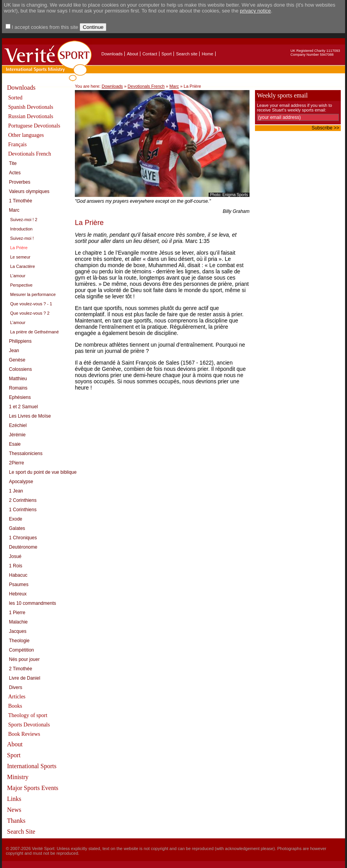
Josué (15, 556)
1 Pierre (17, 613)
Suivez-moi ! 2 (24, 220)
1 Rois (16, 566)
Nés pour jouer (24, 659)
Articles (17, 697)
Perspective (21, 285)
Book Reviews (24, 734)
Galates (17, 528)
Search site (187, 54)
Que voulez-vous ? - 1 (31, 304)
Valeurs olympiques (29, 191)
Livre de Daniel (25, 678)
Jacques (18, 631)
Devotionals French (30, 154)
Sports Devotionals (29, 725)
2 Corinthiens (23, 500)
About (132, 54)
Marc (14, 210)
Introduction (21, 229)
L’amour (18, 276)
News (14, 810)
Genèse (17, 360)
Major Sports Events (33, 788)
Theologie (19, 641)
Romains (18, 388)
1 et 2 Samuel (23, 407)
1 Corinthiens (23, 510)
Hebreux (18, 594)
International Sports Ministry (32, 771)
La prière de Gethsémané (35, 332)
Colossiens (20, 369)
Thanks (16, 821)
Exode (16, 519)
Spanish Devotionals (31, 107)
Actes (15, 173)
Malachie (18, 622)
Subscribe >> (325, 128)
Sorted (15, 98)
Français (17, 144)
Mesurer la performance (33, 294)
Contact (150, 54)
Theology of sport (28, 715)
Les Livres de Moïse (30, 416)
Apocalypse (21, 482)
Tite (13, 163)
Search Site (21, 832)
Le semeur (20, 257)
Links (14, 799)
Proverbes (20, 182)
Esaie (15, 444)
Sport (166, 54)
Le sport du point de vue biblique (43, 472)
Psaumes (19, 585)
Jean (14, 351)
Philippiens (20, 341)
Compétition (21, 650)
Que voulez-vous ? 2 (30, 313)
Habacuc (18, 575)
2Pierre (17, 463)
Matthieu (18, 379)
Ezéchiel (18, 425)
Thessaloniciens (26, 453)
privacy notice (255, 11)
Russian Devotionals (31, 116)
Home (207, 54)
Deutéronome (23, 547)
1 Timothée (20, 201)
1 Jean (16, 491)
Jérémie (17, 435)
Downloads (112, 54)
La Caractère (23, 266)
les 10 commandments (33, 603)
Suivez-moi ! (22, 238)
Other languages (26, 135)
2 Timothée (20, 669)
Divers (16, 687)
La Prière (19, 248)
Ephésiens (20, 397)
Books (15, 706)
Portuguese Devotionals (34, 126)
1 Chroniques (23, 538)
